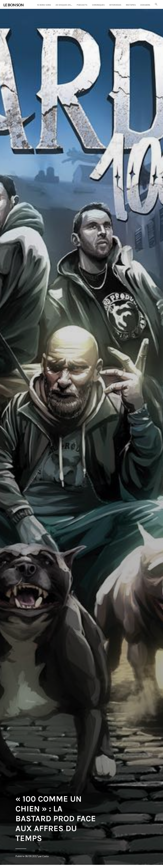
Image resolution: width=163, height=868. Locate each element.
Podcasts (82, 5)
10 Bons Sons (44, 5)
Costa (45, 856)
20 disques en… (64, 5)
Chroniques (98, 5)
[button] (156, 4)
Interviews (115, 5)
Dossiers (145, 5)
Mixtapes (131, 5)
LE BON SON (13, 5)
